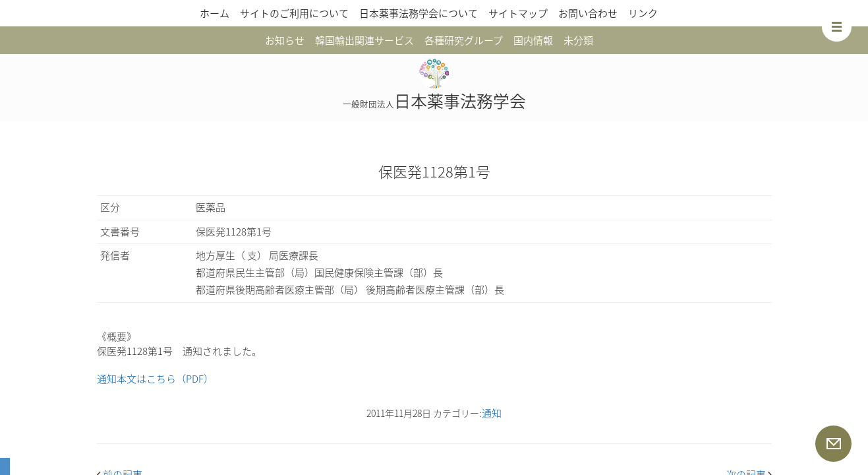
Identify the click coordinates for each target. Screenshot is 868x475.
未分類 (578, 40)
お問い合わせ (588, 13)
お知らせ (285, 40)
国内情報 (533, 40)
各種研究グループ (464, 40)
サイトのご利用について (294, 13)
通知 (492, 413)
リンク (643, 13)
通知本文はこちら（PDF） (155, 379)
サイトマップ (518, 13)
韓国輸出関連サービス (364, 40)
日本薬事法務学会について (419, 13)
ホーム (215, 13)
